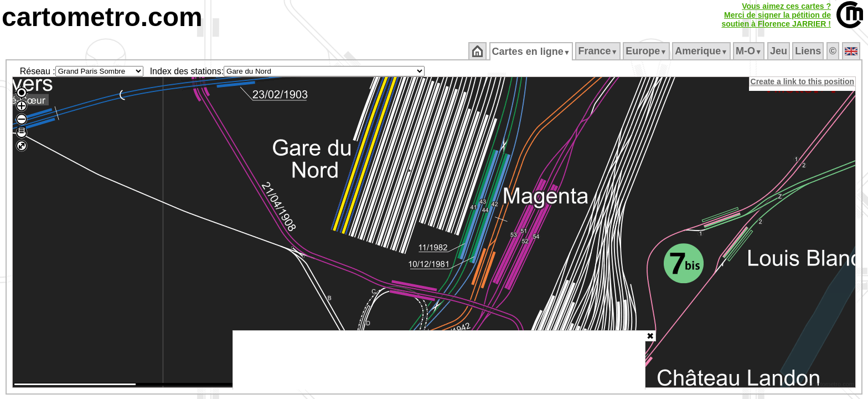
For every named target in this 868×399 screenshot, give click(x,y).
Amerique (702, 51)
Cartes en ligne (532, 52)
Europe (647, 51)
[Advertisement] (439, 360)
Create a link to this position (803, 81)
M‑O (750, 51)
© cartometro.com (831, 386)
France (599, 51)
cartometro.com (102, 17)
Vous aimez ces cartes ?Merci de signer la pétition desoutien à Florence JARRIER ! (776, 15)
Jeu (779, 51)
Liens (809, 51)
